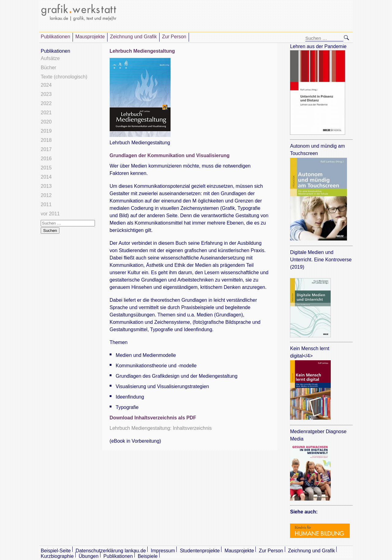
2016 (46, 159)
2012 (46, 195)
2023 (46, 94)
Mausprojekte (90, 37)
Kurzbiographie (57, 556)
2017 (46, 149)
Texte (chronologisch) (64, 77)
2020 (46, 122)
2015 (46, 168)
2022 (46, 103)
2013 (46, 186)
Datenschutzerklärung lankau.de (111, 551)
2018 (46, 140)
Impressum (163, 551)
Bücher (49, 68)
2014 (46, 177)
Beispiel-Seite (56, 551)
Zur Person (174, 37)
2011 (46, 204)
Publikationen (55, 37)
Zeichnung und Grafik (133, 37)
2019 (46, 131)
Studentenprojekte (200, 551)
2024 (46, 85)
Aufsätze (50, 58)
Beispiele (148, 556)
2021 (46, 113)
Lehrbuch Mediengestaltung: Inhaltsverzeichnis (161, 428)
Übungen (89, 556)
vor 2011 (50, 214)
